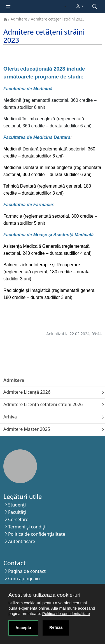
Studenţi (17, 505)
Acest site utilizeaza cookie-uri (44, 595)
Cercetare (18, 519)
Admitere (19, 19)
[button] (80, 6)
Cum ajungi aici (24, 578)
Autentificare (22, 541)
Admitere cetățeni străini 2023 (58, 19)
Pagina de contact (27, 571)
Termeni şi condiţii (27, 527)
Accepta (23, 628)
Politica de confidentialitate (66, 614)
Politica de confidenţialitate (37, 534)
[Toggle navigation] (8, 7)
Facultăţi (17, 512)
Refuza (56, 627)
